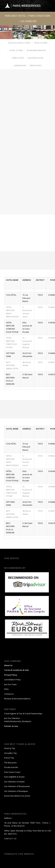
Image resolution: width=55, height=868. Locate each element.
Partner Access (11, 726)
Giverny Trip (10, 748)
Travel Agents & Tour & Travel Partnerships (23, 714)
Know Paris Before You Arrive (17, 796)
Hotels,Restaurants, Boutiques (18, 721)
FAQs (6, 689)
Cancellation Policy (12, 680)
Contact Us (9, 694)
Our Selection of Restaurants (17, 786)
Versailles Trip (10, 753)
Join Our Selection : (13, 718)
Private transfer (11, 767)
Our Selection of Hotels (15, 782)
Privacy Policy (11, 675)
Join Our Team (10, 684)
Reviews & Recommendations (17, 699)
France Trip (9, 758)
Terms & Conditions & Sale (16, 670)
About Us (8, 665)
